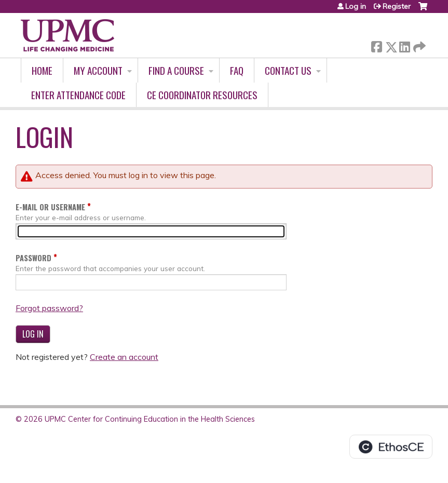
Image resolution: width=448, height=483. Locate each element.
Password (33, 258)
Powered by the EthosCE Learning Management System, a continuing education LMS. (391, 447)
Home (42, 70)
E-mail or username (50, 207)
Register (397, 6)
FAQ (237, 70)
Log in (356, 6)
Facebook (376, 45)
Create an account (124, 357)
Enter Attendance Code (78, 95)
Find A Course (176, 70)
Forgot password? (49, 308)
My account (98, 70)
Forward (418, 45)
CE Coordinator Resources (202, 95)
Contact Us (288, 70)
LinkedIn (404, 45)
